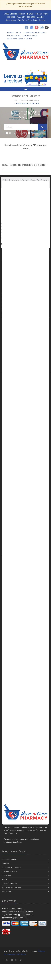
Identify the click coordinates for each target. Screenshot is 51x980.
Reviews (5, 863)
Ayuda (18, 33)
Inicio (16, 101)
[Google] (32, 27)
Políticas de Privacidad (12, 887)
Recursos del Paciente (30, 101)
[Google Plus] (7, 960)
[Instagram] (42, 27)
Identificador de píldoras (34, 33)
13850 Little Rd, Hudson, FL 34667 (19, 14)
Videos (33, 133)
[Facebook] (26, 27)
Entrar (29, 39)
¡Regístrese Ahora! (15, 39)
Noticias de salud (15, 133)
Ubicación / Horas (30, 36)
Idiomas (10, 33)
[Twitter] (47, 27)
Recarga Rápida (14, 36)
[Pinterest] (37, 27)
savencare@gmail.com (14, 918)
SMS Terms (6, 891)
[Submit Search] (43, 127)
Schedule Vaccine (9, 859)
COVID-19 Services (9, 871)
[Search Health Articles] (21, 127)
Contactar (6, 875)
